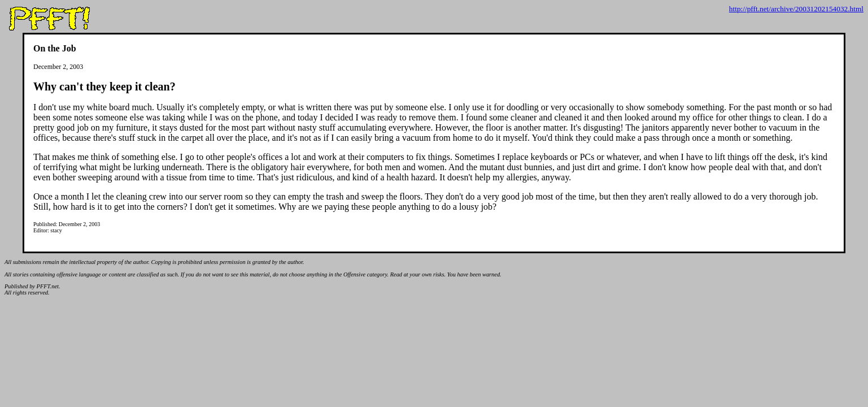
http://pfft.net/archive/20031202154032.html (796, 9)
